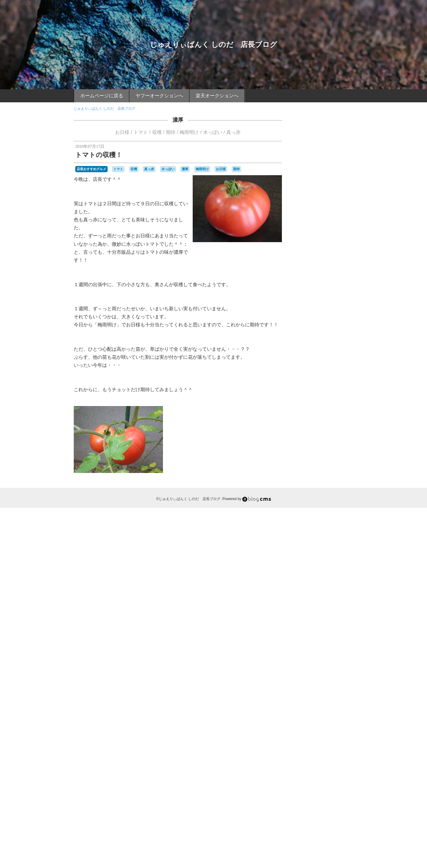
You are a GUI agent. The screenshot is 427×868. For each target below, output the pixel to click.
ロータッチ (342, 572)
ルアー (310, 572)
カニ (305, 468)
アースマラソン (339, 441)
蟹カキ (323, 742)
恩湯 (312, 654)
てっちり (335, 419)
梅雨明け (189, 132)
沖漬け (302, 692)
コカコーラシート (323, 484)
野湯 (312, 758)
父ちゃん (321, 714)
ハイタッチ (310, 523)
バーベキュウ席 (332, 528)
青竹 (326, 783)
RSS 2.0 (303, 831)
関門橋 (328, 770)
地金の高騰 (340, 610)
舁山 (305, 736)
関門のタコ (310, 770)
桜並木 (324, 676)
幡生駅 (338, 643)
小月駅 (330, 637)
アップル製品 (332, 435)
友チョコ (339, 599)
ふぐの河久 (328, 424)
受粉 (307, 604)
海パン (314, 698)
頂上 (334, 783)
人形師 (335, 588)
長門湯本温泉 (324, 763)
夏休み (302, 616)
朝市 (305, 670)
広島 (309, 648)
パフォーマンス (325, 534)
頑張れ (344, 783)
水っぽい (213, 132)
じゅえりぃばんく (329, 413)
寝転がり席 (306, 637)
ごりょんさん (328, 408)
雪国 (317, 783)
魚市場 (310, 794)
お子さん (309, 402)
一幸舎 (321, 577)
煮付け (307, 714)
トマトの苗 (319, 511)
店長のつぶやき (324, 309)
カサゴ (337, 463)
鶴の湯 (340, 794)
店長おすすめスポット (324, 345)
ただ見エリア (316, 419)
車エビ (332, 752)
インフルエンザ (330, 452)
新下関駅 (336, 654)
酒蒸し (302, 758)
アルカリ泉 (316, 441)
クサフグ (326, 479)
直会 (300, 720)
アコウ (314, 435)
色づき (327, 736)
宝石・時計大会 (309, 627)
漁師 (333, 703)
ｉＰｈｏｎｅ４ (329, 799)
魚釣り (323, 794)
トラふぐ (340, 512)
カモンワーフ (336, 468)
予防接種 (321, 588)
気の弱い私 (325, 687)
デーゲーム (335, 506)
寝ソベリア (310, 632)
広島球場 (321, 648)
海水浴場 (328, 698)
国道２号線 (321, 610)
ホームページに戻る (102, 96)
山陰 (315, 643)
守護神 (347, 621)
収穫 (157, 132)
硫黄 (321, 720)
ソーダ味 (324, 501)
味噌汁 (319, 605)
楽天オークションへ (217, 96)
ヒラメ (344, 534)
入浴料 (302, 594)
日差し (340, 659)
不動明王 (316, 583)
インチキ (309, 452)
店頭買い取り (340, 648)
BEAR (302, 391)
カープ (314, 474)
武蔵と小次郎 (316, 681)
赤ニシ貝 (316, 753)
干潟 (348, 643)
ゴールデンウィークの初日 (318, 490)
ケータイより (324, 365)
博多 (341, 594)
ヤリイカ (312, 566)
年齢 (300, 648)
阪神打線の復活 (333, 777)
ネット (330, 517)
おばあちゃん (319, 397)
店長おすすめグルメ (91, 169)
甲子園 (347, 714)
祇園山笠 (333, 720)
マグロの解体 (328, 556)
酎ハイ (345, 753)
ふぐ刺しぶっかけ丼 (319, 430)
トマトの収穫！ (99, 155)
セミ (312, 501)
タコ (336, 501)
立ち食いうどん (335, 725)
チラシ (319, 506)
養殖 (348, 788)
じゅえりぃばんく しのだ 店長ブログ (214, 44)
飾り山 (338, 788)
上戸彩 (333, 577)
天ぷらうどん (312, 621)
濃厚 (178, 120)
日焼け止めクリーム (321, 665)
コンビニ (346, 484)
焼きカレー (333, 709)
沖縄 (312, 692)
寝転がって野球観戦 (337, 632)
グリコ (339, 479)
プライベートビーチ (328, 545)
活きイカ (333, 692)
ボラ (332, 550)
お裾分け (309, 408)
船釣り (315, 736)
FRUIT (313, 391)
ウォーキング (319, 457)
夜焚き (323, 616)
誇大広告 (333, 747)
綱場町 (307, 731)
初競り (314, 594)
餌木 (300, 794)
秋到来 (307, 725)
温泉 (305, 703)
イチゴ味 (322, 446)
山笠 (305, 643)
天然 (328, 621)
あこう (325, 391)
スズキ (337, 495)
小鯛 (340, 637)
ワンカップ (306, 577)
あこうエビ (340, 391)
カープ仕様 (330, 474)
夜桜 (312, 616)
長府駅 (307, 763)
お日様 (122, 132)
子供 (336, 621)
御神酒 (302, 654)
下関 (345, 577)
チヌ (309, 506)
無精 (319, 709)
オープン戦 (321, 463)
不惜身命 (332, 583)
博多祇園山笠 (319, 599)
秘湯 (317, 725)
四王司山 (304, 610)
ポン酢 (310, 556)
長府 (336, 758)
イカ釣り (304, 446)
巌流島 (326, 643)
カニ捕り (317, 468)
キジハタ (310, 479)
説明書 (347, 747)
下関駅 (302, 583)
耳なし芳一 (335, 731)
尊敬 (319, 637)
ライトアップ (332, 566)
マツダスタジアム (316, 561)
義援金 (319, 731)
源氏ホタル (319, 703)
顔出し (302, 788)
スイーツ (323, 495)
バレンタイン (307, 528)
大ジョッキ (338, 616)
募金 (333, 594)
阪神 (315, 777)
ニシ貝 (318, 517)
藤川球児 (309, 742)
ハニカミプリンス (335, 523)
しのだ (308, 413)
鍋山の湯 (324, 758)
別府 (324, 594)
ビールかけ (306, 539)
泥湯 (321, 692)
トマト (141, 132)
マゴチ (345, 556)
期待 (171, 132)
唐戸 (329, 605)
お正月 (338, 402)
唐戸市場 (341, 605)
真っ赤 (233, 132)
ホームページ (316, 550)
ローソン (324, 572)
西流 (305, 747)
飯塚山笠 (324, 788)
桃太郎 (307, 676)
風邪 (312, 788)
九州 (309, 588)
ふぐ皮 (342, 430)
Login (321, 831)
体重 (345, 588)
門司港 (342, 763)
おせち (302, 397)
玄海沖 (335, 714)
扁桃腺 (323, 654)
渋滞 (340, 698)
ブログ (323, 539)
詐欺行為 (317, 747)
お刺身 (337, 397)
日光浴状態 (325, 659)
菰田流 (344, 736)
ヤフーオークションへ (159, 96)
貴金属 (302, 753)
